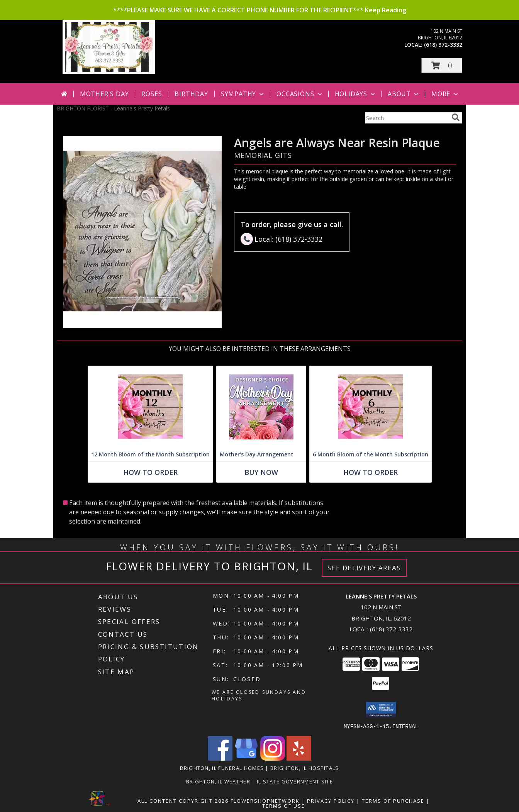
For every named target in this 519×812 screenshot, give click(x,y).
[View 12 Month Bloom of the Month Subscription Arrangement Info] (150, 407)
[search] (456, 117)
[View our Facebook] (220, 758)
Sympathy (243, 94)
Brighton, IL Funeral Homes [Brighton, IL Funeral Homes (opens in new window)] (222, 768)
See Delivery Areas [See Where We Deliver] (364, 568)
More (445, 94)
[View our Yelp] (299, 758)
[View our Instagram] (273, 758)
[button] (442, 65)
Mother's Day (104, 94)
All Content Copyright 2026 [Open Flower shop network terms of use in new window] (183, 800)
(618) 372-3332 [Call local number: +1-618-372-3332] (443, 45)
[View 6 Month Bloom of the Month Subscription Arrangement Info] (371, 407)
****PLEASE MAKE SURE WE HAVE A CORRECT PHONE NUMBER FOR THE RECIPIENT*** (260, 10)
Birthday (191, 94)
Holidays (356, 94)
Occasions (300, 94)
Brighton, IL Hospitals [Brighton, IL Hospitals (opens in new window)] (305, 768)
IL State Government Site (295, 781)
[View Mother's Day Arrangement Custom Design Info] (261, 407)
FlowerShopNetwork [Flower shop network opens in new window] (265, 800)
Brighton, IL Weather (218, 781)
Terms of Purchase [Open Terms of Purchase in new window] (393, 800)
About (404, 94)
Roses (152, 94)
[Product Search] (407, 118)
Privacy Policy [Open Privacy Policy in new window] (331, 800)
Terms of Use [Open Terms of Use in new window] (284, 805)
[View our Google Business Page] (246, 758)
